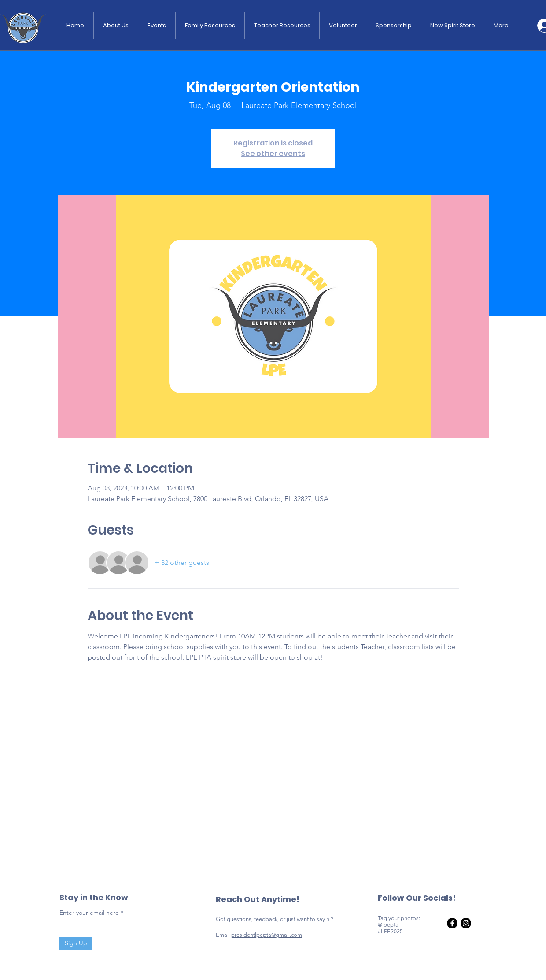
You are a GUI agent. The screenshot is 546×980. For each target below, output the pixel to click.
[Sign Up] (76, 943)
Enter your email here (89, 913)
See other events (273, 154)
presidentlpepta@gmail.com (267, 935)
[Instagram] (466, 923)
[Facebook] (452, 923)
